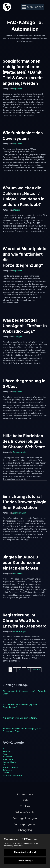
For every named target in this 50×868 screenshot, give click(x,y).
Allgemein (17, 89)
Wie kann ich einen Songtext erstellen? (20, 718)
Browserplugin (20, 452)
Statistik (17, 210)
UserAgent (18, 337)
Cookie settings (25, 861)
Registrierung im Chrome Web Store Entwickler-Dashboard (25, 621)
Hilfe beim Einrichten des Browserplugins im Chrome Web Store (24, 441)
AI (3, 749)
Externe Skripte (9, 762)
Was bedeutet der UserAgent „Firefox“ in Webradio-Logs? (25, 326)
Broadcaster (8, 759)
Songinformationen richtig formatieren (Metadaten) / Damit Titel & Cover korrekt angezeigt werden (23, 72)
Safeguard (7, 770)
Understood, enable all (25, 852)
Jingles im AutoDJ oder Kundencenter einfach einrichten (22, 563)
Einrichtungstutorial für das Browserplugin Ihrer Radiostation (25, 502)
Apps (5, 754)
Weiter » (36, 669)
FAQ (4, 765)
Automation (18, 573)
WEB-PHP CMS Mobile (13, 775)
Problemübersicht (10, 767)
